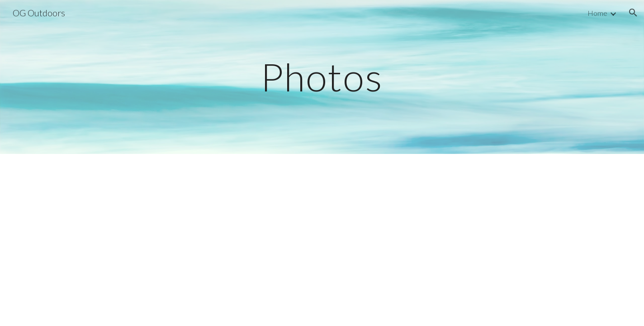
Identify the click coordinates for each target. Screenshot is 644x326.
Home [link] (597, 13)
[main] (322, 77)
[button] (633, 13)
